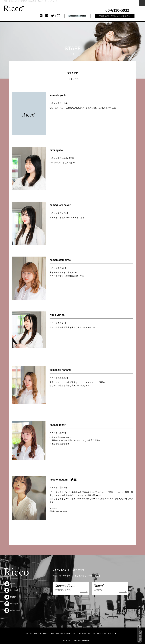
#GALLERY (72, 633)
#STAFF (82, 633)
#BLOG (91, 633)
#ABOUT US (48, 633)
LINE (10, 584)
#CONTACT (113, 633)
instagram (12, 604)
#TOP (29, 633)
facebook (11, 590)
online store (12, 610)
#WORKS (60, 633)
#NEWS (37, 633)
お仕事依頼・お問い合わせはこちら (115, 16)
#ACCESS (101, 633)
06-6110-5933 (117, 10)
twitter (10, 597)
